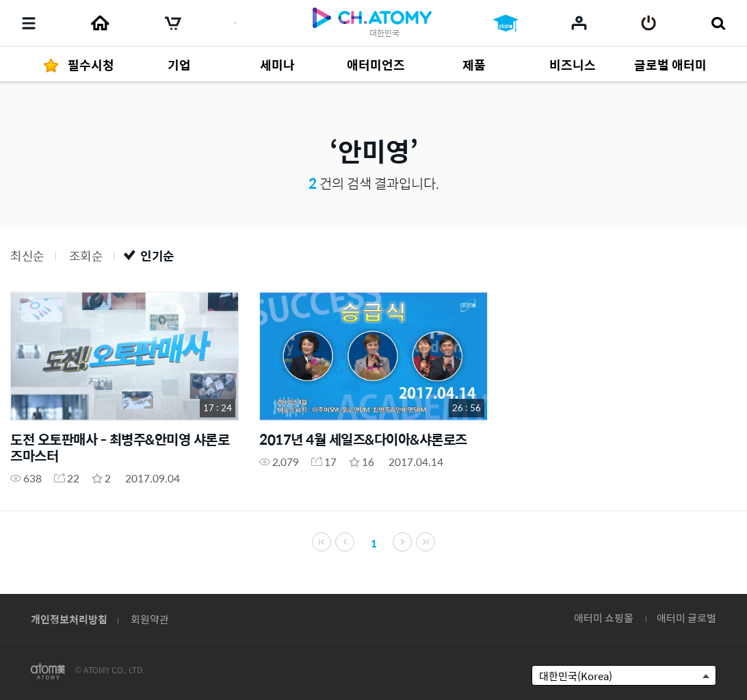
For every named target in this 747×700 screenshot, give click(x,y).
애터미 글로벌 (686, 618)
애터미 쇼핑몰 (604, 618)
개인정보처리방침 (69, 619)
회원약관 (150, 619)
